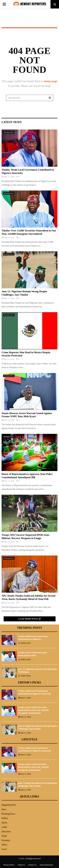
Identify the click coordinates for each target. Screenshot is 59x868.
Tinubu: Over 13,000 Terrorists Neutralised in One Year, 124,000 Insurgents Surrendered (33, 710)
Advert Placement (46, 865)
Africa (4, 845)
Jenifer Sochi (26, 643)
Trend (4, 836)
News (6, 497)
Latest (4, 827)
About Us (21, 865)
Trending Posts (29, 628)
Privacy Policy (9, 865)
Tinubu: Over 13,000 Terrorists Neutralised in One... (32, 654)
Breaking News (9, 132)
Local (4, 849)
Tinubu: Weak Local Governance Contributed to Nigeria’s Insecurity (35, 692)
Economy (6, 840)
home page (51, 81)
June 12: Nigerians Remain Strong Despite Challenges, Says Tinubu (38, 727)
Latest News (12, 122)
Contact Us (32, 865)
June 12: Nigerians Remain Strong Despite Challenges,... (38, 671)
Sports (4, 823)
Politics (5, 818)
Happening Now (9, 805)
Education (6, 832)
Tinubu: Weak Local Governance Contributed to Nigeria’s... (33, 638)
